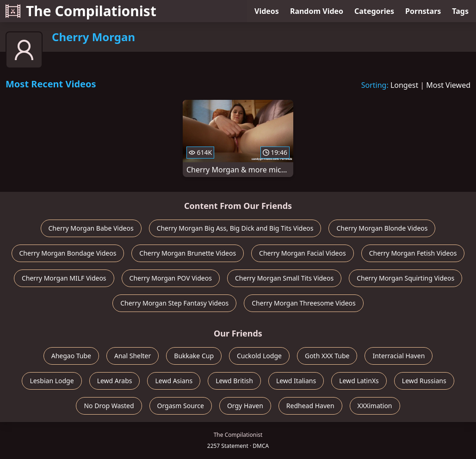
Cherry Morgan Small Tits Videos (284, 278)
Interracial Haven (399, 356)
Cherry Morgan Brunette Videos (188, 253)
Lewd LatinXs (359, 381)
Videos (267, 11)
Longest (404, 85)
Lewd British (234, 381)
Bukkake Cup (194, 356)
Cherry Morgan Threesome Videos (304, 303)
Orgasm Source (181, 406)
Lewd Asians (174, 381)
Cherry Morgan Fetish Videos (413, 253)
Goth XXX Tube (327, 356)
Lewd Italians (296, 381)
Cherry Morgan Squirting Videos (405, 278)
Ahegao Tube (71, 356)
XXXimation (375, 406)
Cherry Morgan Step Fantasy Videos (174, 303)
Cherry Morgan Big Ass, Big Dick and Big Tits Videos (235, 228)
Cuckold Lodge (259, 356)
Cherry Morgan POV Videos (171, 278)
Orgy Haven (245, 406)
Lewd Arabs (115, 381)
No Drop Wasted (109, 406)
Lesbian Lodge (52, 381)
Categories (374, 11)
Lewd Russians (424, 381)
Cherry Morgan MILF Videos (64, 278)
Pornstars (423, 11)
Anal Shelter (133, 356)
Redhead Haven (310, 406)
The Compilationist (81, 11)
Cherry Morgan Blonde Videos (382, 228)
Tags (460, 11)
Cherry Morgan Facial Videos (303, 253)
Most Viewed (448, 85)
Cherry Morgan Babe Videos (91, 228)
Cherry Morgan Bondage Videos (68, 253)
